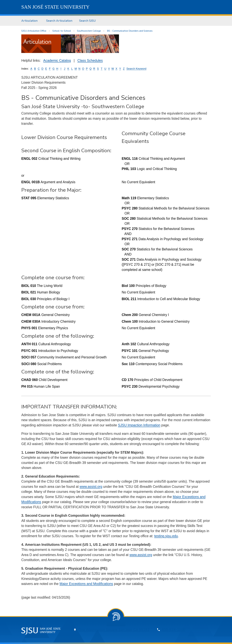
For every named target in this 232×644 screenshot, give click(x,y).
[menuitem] (30, 21)
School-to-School (62, 31)
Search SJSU (87, 21)
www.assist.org (91, 487)
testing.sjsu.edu (166, 536)
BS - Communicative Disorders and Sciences (130, 31)
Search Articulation (59, 21)
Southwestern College (89, 31)
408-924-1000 (173, 630)
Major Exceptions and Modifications (86, 584)
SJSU (55, 7)
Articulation (29, 21)
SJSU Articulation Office (34, 31)
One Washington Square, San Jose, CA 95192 (114, 630)
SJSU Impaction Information (139, 425)
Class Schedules (90, 61)
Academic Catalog (57, 61)
